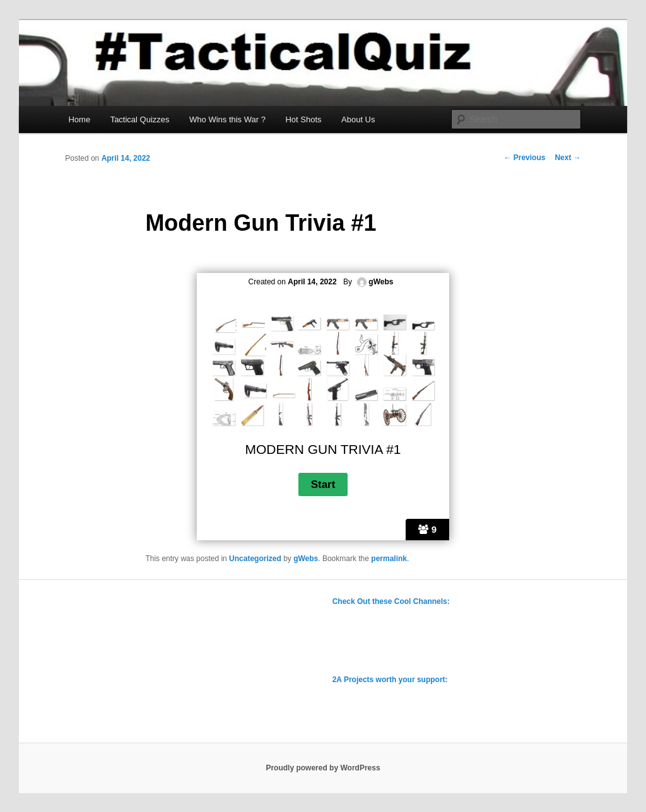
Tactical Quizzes (140, 119)
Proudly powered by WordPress (323, 768)
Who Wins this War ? (227, 119)
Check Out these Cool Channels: (391, 601)
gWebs (306, 559)
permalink (389, 559)
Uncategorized (255, 559)
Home (79, 119)
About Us (358, 119)
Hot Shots (303, 119)
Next (567, 158)
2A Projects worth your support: (390, 680)
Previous (524, 158)
